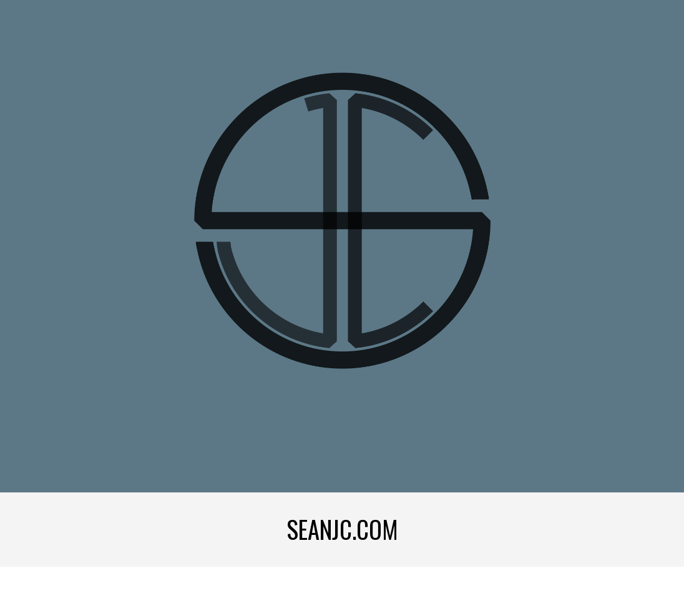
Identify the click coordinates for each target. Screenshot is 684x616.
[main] (342, 530)
